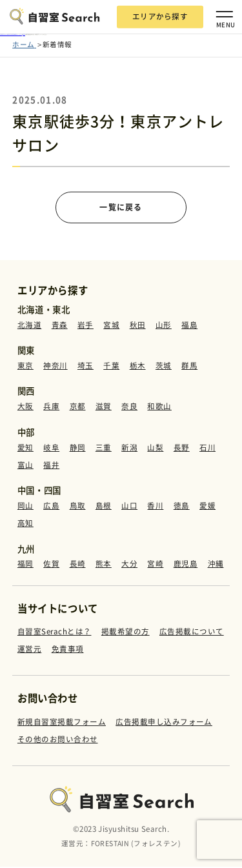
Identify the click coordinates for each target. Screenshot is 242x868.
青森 (60, 326)
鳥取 (78, 507)
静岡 (78, 449)
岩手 (86, 326)
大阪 (25, 408)
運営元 (29, 650)
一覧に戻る (121, 208)
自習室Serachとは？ (55, 633)
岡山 (25, 507)
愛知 (25, 449)
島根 (104, 507)
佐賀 (51, 565)
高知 (25, 525)
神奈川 (55, 367)
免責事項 (68, 650)
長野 (182, 449)
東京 (25, 367)
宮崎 (155, 565)
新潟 (129, 449)
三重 (104, 449)
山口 (129, 507)
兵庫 (51, 408)
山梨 (155, 449)
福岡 (25, 565)
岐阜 (51, 449)
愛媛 (207, 507)
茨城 (164, 367)
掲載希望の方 (126, 633)
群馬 (189, 367)
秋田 (138, 326)
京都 (78, 408)
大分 (129, 565)
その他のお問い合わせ (58, 740)
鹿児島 (186, 565)
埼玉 (86, 367)
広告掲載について (192, 633)
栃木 (138, 367)
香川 (155, 507)
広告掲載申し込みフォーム (164, 723)
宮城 (111, 326)
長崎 (78, 565)
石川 (207, 449)
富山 (25, 467)
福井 (51, 467)
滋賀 (104, 408)
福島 (189, 326)
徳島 (182, 507)
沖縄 (216, 565)
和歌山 (159, 408)
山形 (164, 326)
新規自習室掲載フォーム (62, 723)
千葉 (111, 367)
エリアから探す (160, 16)
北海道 (29, 326)
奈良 (129, 408)
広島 (51, 507)
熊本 (104, 565)
